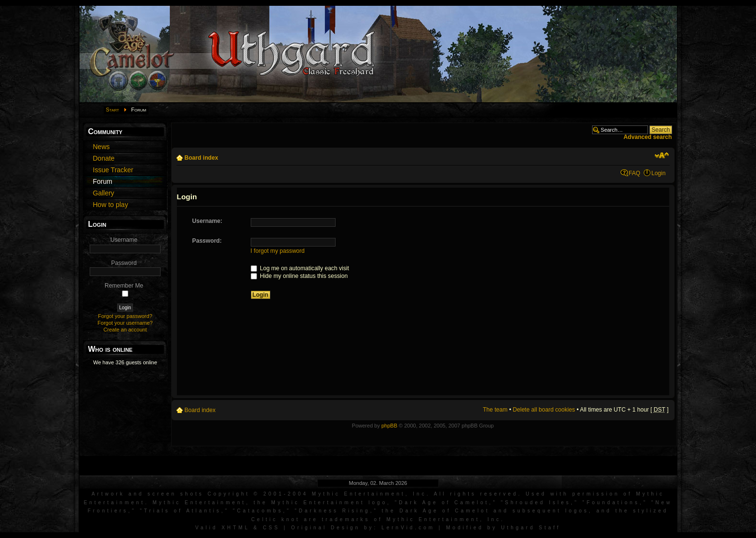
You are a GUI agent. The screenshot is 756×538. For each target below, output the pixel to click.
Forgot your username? (125, 323)
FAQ (634, 173)
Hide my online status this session (299, 276)
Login (659, 173)
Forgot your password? (125, 316)
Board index (202, 158)
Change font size (662, 155)
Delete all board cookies (544, 410)
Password (124, 263)
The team (495, 410)
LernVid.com (408, 528)
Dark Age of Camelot (444, 503)
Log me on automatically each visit (300, 268)
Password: (207, 241)
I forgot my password (278, 251)
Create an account (125, 330)
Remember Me (124, 286)
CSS (271, 528)
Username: (208, 221)
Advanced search (648, 137)
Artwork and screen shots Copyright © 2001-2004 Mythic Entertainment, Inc (259, 494)
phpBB (389, 426)
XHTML (236, 528)
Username (124, 240)
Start (113, 110)
